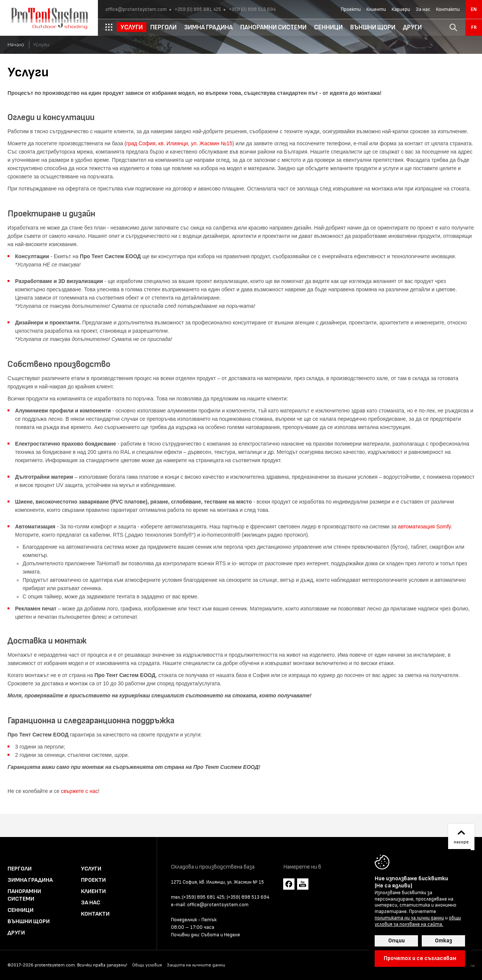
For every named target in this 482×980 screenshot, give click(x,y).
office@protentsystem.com (136, 9)
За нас (423, 9)
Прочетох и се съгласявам (420, 958)
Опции (397, 941)
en (474, 9)
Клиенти (376, 9)
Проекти (351, 9)
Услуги (91, 869)
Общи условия (147, 965)
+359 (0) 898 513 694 (252, 9)
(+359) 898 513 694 (248, 897)
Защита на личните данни (196, 965)
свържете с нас (80, 791)
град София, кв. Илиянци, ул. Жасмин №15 (179, 143)
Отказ (443, 941)
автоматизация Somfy (424, 527)
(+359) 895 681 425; (204, 897)
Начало (16, 45)
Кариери (401, 9)
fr (474, 27)
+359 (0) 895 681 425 (197, 9)
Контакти (448, 9)
